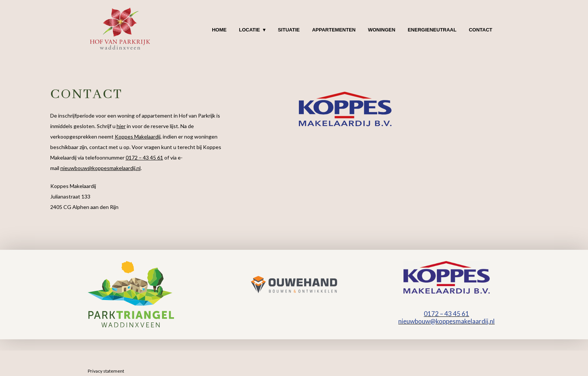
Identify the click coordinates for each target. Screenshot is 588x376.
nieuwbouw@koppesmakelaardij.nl (100, 168)
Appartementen (334, 30)
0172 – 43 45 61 (144, 157)
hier (121, 126)
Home (219, 30)
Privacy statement (106, 371)
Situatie (289, 30)
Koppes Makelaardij (138, 137)
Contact (481, 30)
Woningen (382, 30)
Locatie (249, 30)
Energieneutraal (432, 30)
